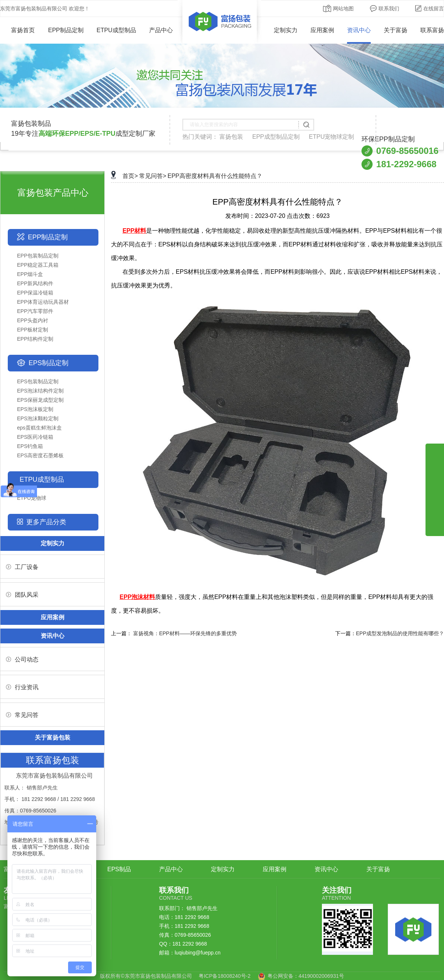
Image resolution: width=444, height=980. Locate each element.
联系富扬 (432, 30)
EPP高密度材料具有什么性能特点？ (215, 176)
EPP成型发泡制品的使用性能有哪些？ (400, 633)
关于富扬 (396, 30)
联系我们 (385, 9)
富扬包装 (231, 137)
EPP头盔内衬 (33, 320)
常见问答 (22, 715)
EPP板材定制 (33, 330)
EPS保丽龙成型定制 (40, 400)
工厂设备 (22, 567)
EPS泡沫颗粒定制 (38, 418)
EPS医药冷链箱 (35, 437)
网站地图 (338, 9)
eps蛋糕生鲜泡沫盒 (39, 428)
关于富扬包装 (53, 737)
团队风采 (22, 595)
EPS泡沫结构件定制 (40, 391)
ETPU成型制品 (116, 30)
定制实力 (286, 30)
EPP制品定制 (66, 30)
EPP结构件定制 (35, 339)
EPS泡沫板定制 (35, 409)
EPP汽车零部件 (35, 311)
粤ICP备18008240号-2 (225, 976)
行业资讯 (22, 687)
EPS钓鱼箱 (30, 446)
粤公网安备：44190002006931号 (306, 976)
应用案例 (322, 30)
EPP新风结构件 (35, 283)
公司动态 (22, 659)
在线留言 (430, 9)
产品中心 (161, 30)
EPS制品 (119, 869)
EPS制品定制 (48, 363)
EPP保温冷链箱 (35, 293)
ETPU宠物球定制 (332, 137)
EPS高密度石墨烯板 (40, 455)
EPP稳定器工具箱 (38, 265)
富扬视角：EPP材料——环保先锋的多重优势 (185, 633)
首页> (130, 176)
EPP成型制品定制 (276, 137)
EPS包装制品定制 (38, 381)
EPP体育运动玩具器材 (43, 302)
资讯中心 (359, 30)
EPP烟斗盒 (30, 274)
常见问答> (153, 176)
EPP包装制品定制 (38, 256)
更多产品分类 (46, 522)
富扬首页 (18, 30)
